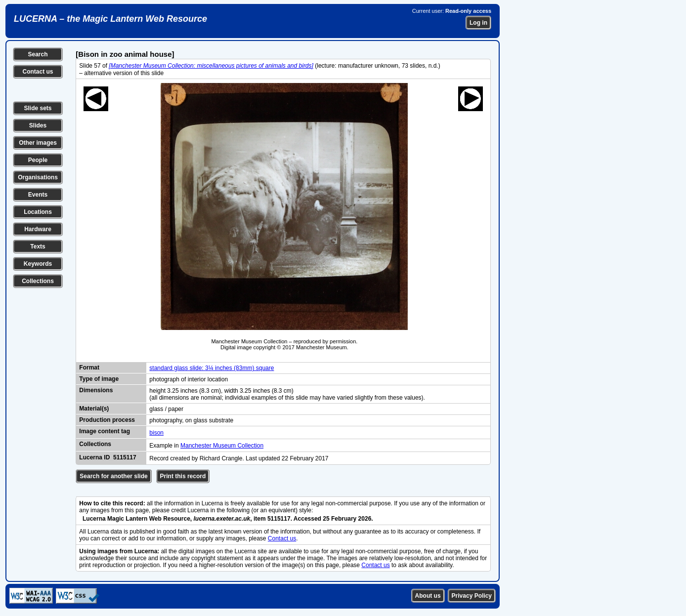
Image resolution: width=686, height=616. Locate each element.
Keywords (38, 264)
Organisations (38, 177)
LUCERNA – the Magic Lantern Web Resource (110, 19)
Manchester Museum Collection (222, 446)
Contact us (38, 72)
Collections (38, 281)
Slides (38, 125)
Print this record (183, 476)
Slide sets (38, 108)
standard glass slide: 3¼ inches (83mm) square (212, 368)
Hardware (38, 229)
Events (38, 195)
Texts (38, 246)
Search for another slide (113, 476)
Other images (38, 143)
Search (38, 54)
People (38, 160)
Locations (38, 212)
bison (156, 433)
